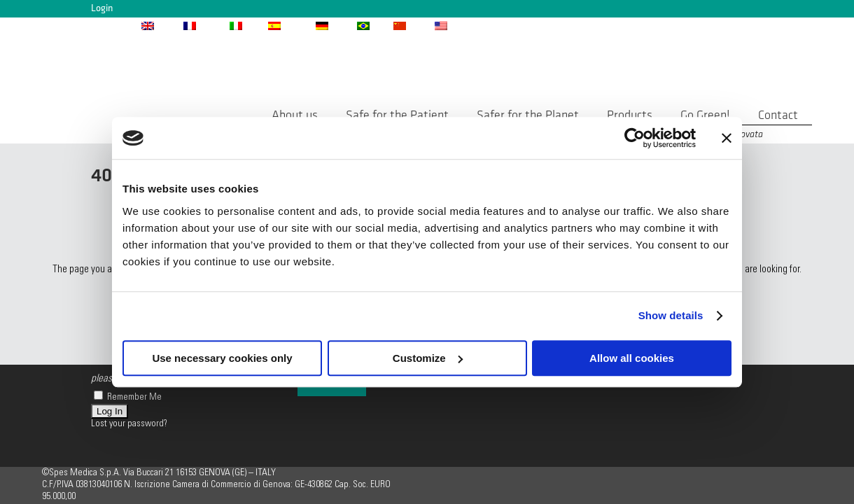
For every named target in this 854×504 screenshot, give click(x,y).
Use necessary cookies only (222, 358)
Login (102, 8)
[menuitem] (162, 25)
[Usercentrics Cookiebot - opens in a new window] (635, 138)
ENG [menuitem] (167, 26)
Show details (671, 315)
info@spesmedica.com (571, 25)
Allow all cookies (632, 358)
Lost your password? (129, 424)
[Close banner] (727, 138)
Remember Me (128, 398)
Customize (428, 358)
